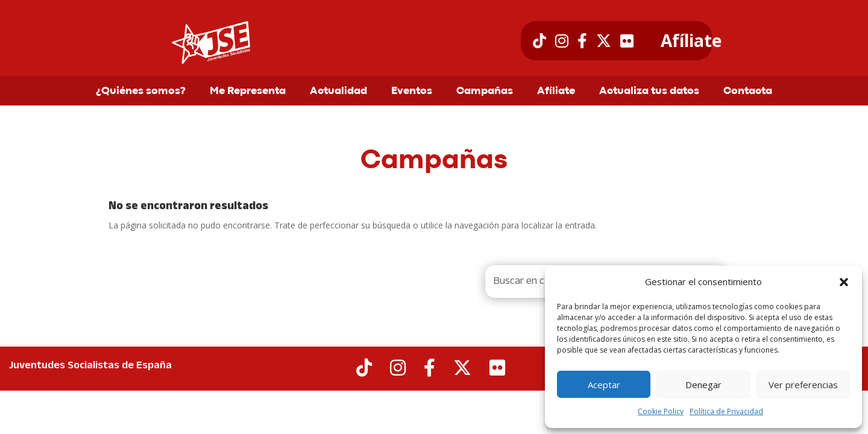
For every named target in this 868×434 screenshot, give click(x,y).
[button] (844, 282)
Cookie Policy (661, 411)
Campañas (485, 92)
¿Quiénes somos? (141, 92)
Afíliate (691, 41)
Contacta (748, 92)
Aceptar (604, 385)
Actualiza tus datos (649, 92)
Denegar (703, 385)
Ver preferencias (803, 385)
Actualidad (338, 92)
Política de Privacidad (726, 411)
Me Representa (248, 92)
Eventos (412, 92)
